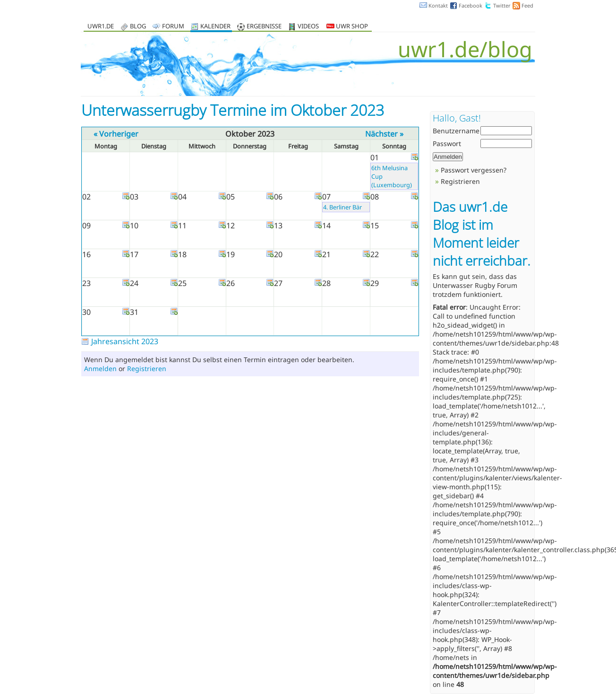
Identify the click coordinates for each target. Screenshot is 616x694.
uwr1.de (101, 27)
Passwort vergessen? (474, 170)
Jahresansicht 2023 (125, 341)
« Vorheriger (116, 134)
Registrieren (147, 369)
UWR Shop (347, 27)
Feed (527, 5)
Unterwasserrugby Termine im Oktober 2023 (233, 110)
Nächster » (384, 134)
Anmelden (100, 369)
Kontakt (438, 5)
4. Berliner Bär (342, 207)
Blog (138, 27)
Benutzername (456, 131)
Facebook (471, 5)
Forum (173, 27)
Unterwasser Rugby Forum (475, 285)
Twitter (502, 5)
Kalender (215, 27)
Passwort (447, 143)
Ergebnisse (264, 27)
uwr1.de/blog (465, 49)
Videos (308, 27)
